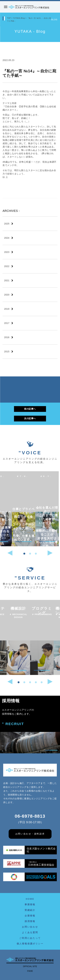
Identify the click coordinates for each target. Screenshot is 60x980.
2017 (7, 323)
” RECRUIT (13, 724)
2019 (7, 309)
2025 (7, 224)
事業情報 (30, 904)
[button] (24, 554)
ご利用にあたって (30, 938)
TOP (9, 18)
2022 (7, 266)
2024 (7, 238)
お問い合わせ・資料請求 (30, 834)
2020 (7, 295)
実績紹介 (30, 910)
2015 (7, 352)
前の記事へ (30, 409)
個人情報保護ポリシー (30, 944)
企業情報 (30, 916)
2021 (7, 280)
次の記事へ (30, 418)
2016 (7, 337)
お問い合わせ (30, 927)
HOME (30, 899)
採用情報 (30, 921)
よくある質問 (30, 932)
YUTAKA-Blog (19, 18)
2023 (7, 252)
